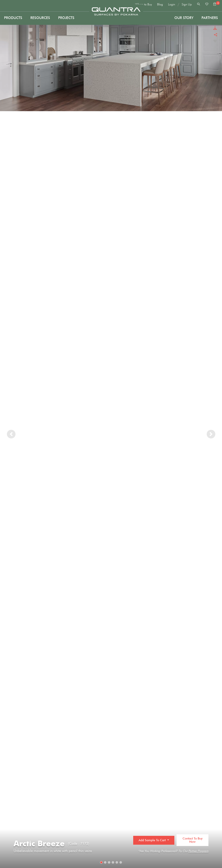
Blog (160, 4)
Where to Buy (144, 4)
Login (172, 4)
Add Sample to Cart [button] (153, 840)
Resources (40, 18)
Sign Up (187, 4)
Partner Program (198, 851)
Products (13, 18)
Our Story (184, 18)
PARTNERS (210, 18)
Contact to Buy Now (193, 840)
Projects (66, 18)
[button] (11, 434)
